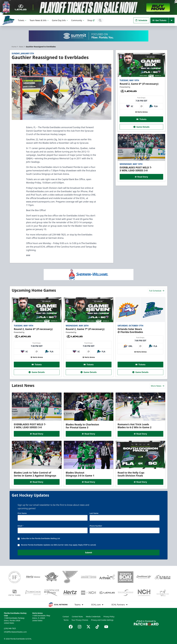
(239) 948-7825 (10, 628)
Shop (91, 20)
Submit (88, 553)
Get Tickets (159, 20)
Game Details (141, 127)
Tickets (22, 20)
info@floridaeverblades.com (15, 632)
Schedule (141, 20)
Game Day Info (60, 20)
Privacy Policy (109, 617)
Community (78, 20)
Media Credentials (93, 617)
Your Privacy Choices (80, 620)
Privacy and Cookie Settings (102, 620)
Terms (66, 620)
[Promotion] (88, 7)
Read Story (141, 177)
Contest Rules (77, 617)
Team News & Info (39, 20)
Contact (66, 617)
